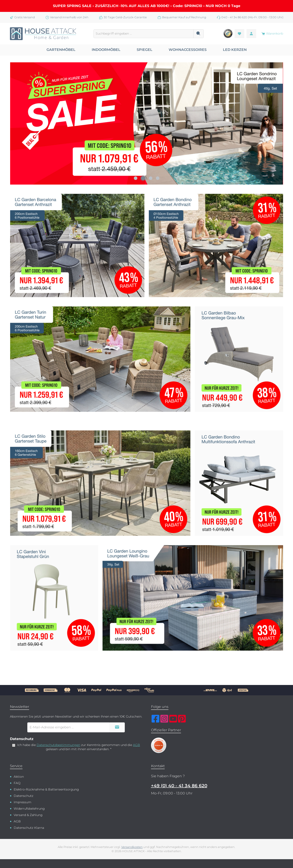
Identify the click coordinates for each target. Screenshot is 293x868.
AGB (136, 745)
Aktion (19, 777)
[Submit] (117, 727)
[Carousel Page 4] (158, 178)
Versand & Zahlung (28, 815)
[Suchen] (199, 34)
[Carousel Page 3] (151, 178)
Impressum (22, 802)
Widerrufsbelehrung (29, 809)
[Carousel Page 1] (136, 178)
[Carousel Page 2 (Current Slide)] (143, 178)
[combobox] (144, 34)
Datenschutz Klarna (29, 828)
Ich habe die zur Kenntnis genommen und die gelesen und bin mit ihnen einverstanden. (79, 747)
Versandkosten (132, 847)
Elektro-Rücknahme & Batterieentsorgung (46, 789)
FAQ (17, 783)
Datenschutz (23, 796)
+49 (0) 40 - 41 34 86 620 (179, 786)
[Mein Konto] (251, 34)
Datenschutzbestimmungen (58, 745)
